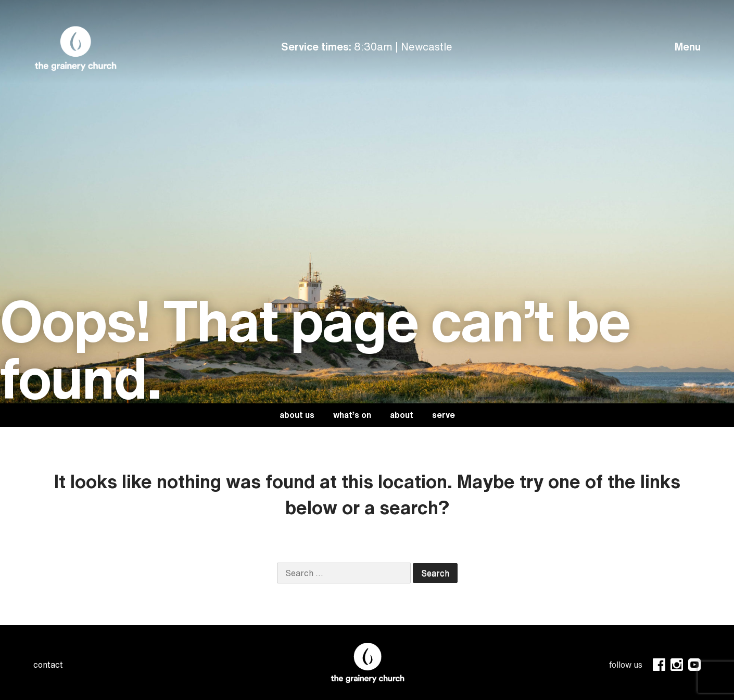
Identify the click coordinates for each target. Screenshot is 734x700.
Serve (444, 415)
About (402, 415)
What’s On (352, 415)
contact (48, 665)
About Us (297, 415)
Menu (688, 47)
